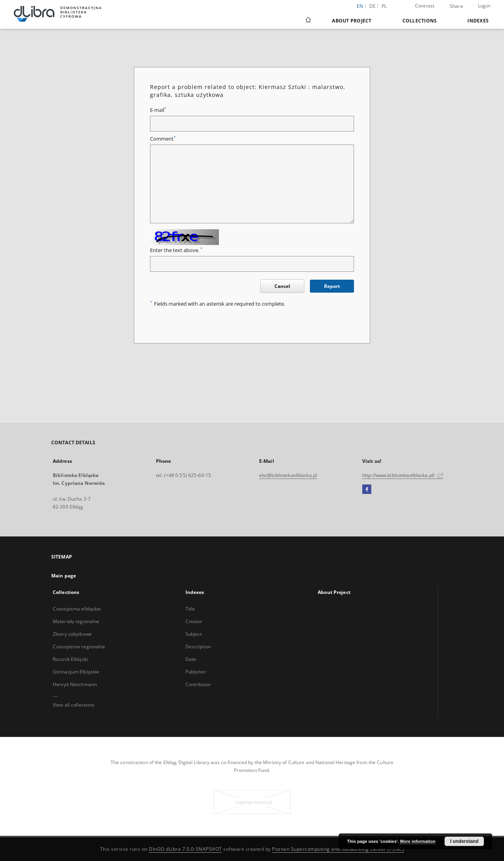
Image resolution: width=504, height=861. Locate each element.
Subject (194, 634)
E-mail (158, 110)
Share (456, 6)
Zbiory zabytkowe (72, 634)
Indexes (478, 21)
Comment (163, 139)
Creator (194, 621)
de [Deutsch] (373, 6)
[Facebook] (367, 490)
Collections (420, 21)
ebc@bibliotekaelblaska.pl (288, 475)
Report (332, 286)
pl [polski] (384, 6)
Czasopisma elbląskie (77, 609)
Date (191, 659)
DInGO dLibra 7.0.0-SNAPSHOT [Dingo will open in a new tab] (185, 849)
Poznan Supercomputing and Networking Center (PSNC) (338, 849)
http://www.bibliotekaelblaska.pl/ (403, 475)
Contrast (425, 6)
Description (198, 647)
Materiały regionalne (76, 621)
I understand (464, 841)
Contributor (198, 684)
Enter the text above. (176, 250)
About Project (352, 21)
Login (484, 6)
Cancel (282, 286)
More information (418, 841)
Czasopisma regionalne (79, 647)
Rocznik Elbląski (70, 659)
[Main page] (308, 20)
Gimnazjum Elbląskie (76, 672)
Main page (64, 576)
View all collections (74, 705)
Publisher (196, 672)
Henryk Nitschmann (75, 684)
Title (190, 609)
